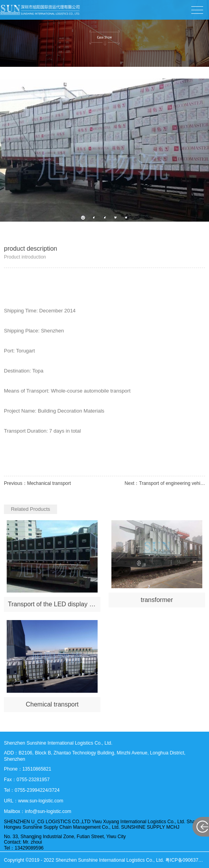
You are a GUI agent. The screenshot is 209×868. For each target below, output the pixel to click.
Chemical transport (52, 704)
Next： (165, 483)
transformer (157, 600)
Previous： (37, 483)
